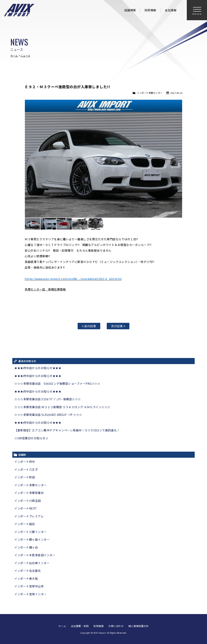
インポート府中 (25, 462)
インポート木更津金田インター (35, 555)
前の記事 (89, 326)
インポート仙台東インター (32, 563)
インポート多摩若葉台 (29, 493)
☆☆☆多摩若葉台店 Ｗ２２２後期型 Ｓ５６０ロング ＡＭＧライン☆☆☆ (62, 407)
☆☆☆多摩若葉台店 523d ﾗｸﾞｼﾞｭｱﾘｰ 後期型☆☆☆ (48, 399)
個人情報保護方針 (138, 626)
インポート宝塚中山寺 (29, 586)
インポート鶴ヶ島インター (32, 539)
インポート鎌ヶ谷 (26, 547)
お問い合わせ (116, 626)
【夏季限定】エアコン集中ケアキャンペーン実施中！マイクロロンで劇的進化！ (67, 430)
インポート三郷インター (31, 532)
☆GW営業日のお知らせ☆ (31, 438)
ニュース (25, 56)
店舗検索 (130, 10)
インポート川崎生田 (28, 501)
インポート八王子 (26, 469)
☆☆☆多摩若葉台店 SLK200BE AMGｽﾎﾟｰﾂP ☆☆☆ (48, 415)
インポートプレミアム (29, 516)
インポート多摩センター (150, 93)
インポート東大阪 (26, 578)
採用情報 (150, 10)
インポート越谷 (25, 524)
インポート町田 (25, 477)
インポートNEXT (26, 508)
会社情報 (171, 10)
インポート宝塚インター (31, 594)
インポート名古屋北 (28, 571)
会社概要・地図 (80, 626)
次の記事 (118, 326)
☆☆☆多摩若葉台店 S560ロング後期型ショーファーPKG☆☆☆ (57, 383)
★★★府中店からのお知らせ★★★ (38, 368)
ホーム (14, 56)
